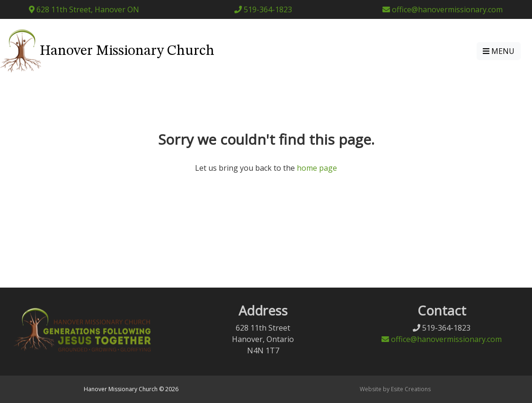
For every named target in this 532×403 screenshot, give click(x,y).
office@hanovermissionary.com (443, 9)
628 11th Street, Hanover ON (84, 9)
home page (317, 168)
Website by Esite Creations (395, 389)
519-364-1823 (263, 9)
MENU (499, 51)
